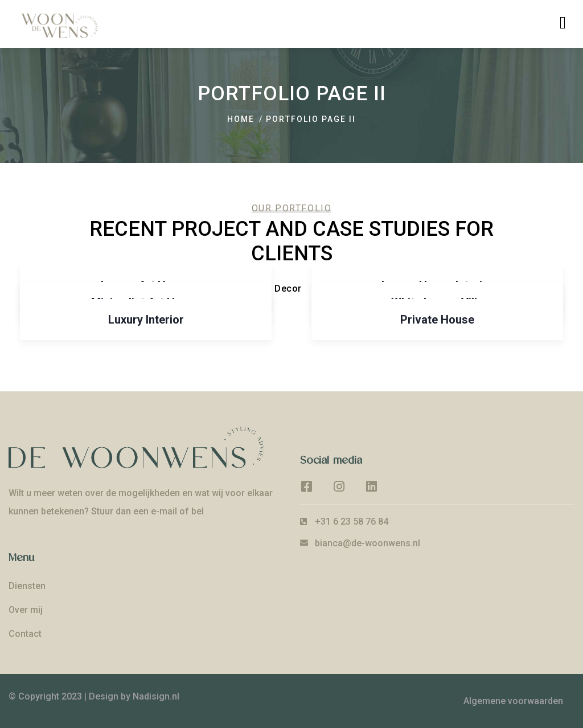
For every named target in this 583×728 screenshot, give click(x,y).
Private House (437, 320)
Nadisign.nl (156, 696)
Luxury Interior (146, 320)
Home (241, 119)
